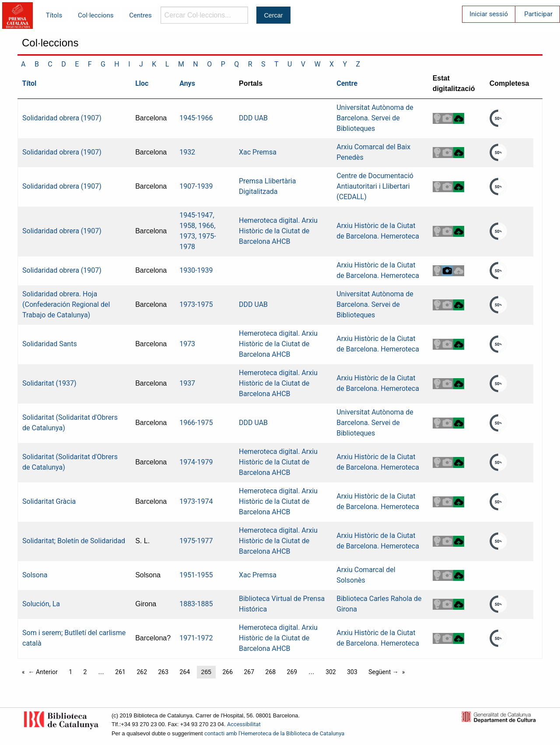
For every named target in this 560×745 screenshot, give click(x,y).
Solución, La (41, 604)
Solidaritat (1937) (49, 383)
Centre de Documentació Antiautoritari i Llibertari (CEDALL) (375, 186)
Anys (187, 83)
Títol (30, 83)
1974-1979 (196, 462)
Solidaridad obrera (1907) (62, 118)
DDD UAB (253, 118)
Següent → (383, 672)
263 (163, 672)
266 (227, 672)
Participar (538, 14)
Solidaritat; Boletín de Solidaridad (74, 541)
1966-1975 (196, 423)
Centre (347, 83)
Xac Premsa (258, 152)
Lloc (142, 83)
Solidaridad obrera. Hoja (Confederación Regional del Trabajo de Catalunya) (66, 304)
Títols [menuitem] (54, 15)
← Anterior (43, 672)
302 (331, 672)
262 (142, 672)
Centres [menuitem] (140, 15)
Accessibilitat (244, 724)
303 (352, 672)
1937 (187, 383)
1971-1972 (196, 638)
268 (271, 672)
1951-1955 (196, 575)
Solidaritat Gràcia (49, 501)
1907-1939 (196, 186)
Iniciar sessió (489, 14)
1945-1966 (196, 118)
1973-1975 (196, 304)
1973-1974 (196, 501)
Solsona (35, 575)
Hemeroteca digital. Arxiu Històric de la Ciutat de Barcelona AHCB (278, 231)
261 (120, 672)
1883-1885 (196, 604)
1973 (187, 344)
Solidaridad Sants (50, 344)
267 (249, 672)
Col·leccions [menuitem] (96, 15)
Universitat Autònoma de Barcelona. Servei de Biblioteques (375, 118)
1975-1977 (196, 541)
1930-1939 (196, 270)
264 (185, 672)
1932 (187, 152)
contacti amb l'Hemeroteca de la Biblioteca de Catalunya (274, 733)
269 (292, 672)
